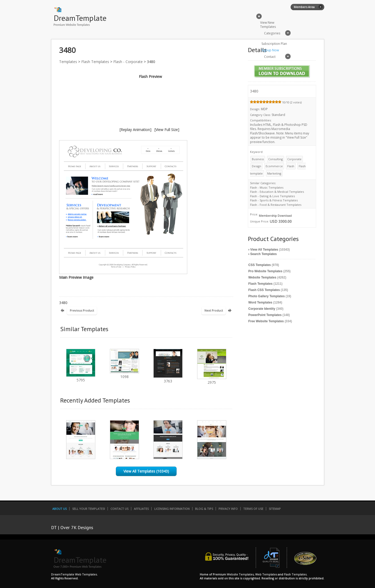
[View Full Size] (167, 130)
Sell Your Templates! (89, 509)
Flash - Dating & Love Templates (272, 196)
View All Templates (264, 250)
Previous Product (82, 310)
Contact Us (119, 509)
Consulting (276, 159)
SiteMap (275, 509)
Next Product (214, 310)
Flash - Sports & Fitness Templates (274, 200)
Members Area (304, 7)
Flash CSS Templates (264, 290)
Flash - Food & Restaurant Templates (276, 205)
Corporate (294, 159)
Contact (270, 57)
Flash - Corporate (128, 62)
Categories (272, 33)
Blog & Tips (204, 509)
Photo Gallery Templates (267, 296)
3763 (168, 379)
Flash (291, 166)
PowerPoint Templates (265, 315)
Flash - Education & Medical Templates (277, 192)
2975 (212, 380)
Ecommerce (274, 166)
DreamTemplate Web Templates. (74, 574)
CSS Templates (260, 265)
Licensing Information (172, 509)
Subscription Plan (274, 44)
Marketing (274, 173)
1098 (124, 374)
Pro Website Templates (265, 271)
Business (258, 159)
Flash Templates (95, 62)
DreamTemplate (80, 18)
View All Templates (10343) (146, 471)
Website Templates (262, 277)
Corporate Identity (262, 309)
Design (257, 166)
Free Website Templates (266, 321)
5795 (81, 378)
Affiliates (141, 509)
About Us (60, 509)
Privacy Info (228, 509)
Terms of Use (253, 509)
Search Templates (264, 254)
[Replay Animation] (135, 130)
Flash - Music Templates (267, 187)
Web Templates (266, 574)
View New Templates (268, 25)
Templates (68, 62)
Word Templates (260, 302)
